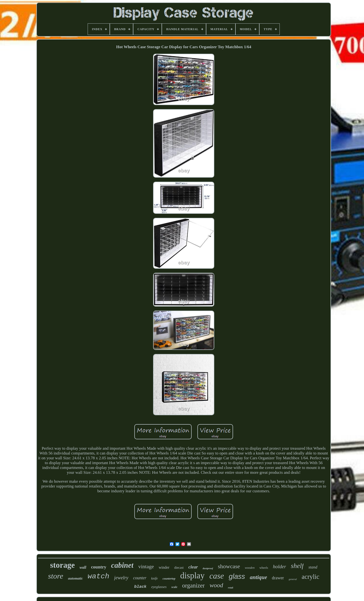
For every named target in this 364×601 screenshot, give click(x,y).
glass (237, 576)
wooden (250, 568)
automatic (75, 578)
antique (259, 577)
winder (164, 567)
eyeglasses (159, 587)
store (56, 576)
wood (216, 585)
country (99, 567)
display (192, 576)
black (140, 587)
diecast (179, 568)
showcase (229, 566)
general (293, 579)
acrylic (310, 577)
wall (83, 567)
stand (313, 567)
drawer (278, 578)
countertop (169, 579)
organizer (194, 585)
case (217, 576)
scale (174, 587)
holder (280, 567)
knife (154, 578)
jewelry (121, 578)
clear (193, 567)
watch (98, 576)
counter (140, 578)
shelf (297, 566)
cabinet (122, 565)
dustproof (208, 568)
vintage (146, 566)
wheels (264, 568)
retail (231, 588)
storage (62, 565)
